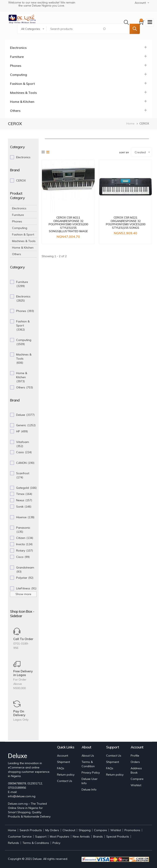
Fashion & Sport (22, 84)
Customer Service (20, 837)
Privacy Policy (91, 773)
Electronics (18, 48)
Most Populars (60, 837)
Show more (23, 594)
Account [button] (140, 3)
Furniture (17, 57)
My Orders (52, 830)
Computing (19, 75)
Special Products (118, 837)
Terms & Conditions (36, 843)
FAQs (61, 768)
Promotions (132, 830)
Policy (56, 843)
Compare (137, 779)
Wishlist (136, 785)
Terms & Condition (88, 764)
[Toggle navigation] (150, 22)
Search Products (31, 830)
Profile (135, 756)
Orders (135, 762)
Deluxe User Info (90, 781)
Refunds (13, 843)
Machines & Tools (23, 93)
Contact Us (65, 781)
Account (63, 756)
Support (41, 837)
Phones (16, 66)
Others (15, 111)
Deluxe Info (89, 789)
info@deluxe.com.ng (22, 796)
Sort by (124, 153)
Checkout (69, 830)
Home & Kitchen (22, 102)
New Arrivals (81, 837)
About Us (88, 756)
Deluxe (37, 859)
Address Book (136, 770)
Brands (98, 837)
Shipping (85, 830)
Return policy (66, 775)
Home (130, 123)
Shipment (63, 762)
